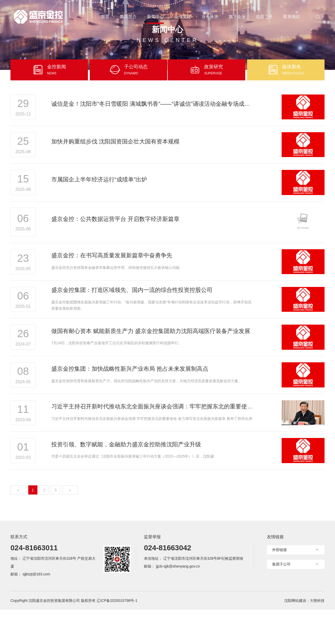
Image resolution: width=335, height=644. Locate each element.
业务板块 (210, 17)
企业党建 (183, 17)
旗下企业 (237, 17)
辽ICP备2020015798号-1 (117, 635)
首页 (105, 17)
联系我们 (292, 17)
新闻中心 (155, 17)
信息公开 (264, 17)
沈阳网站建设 (295, 635)
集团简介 (128, 17)
